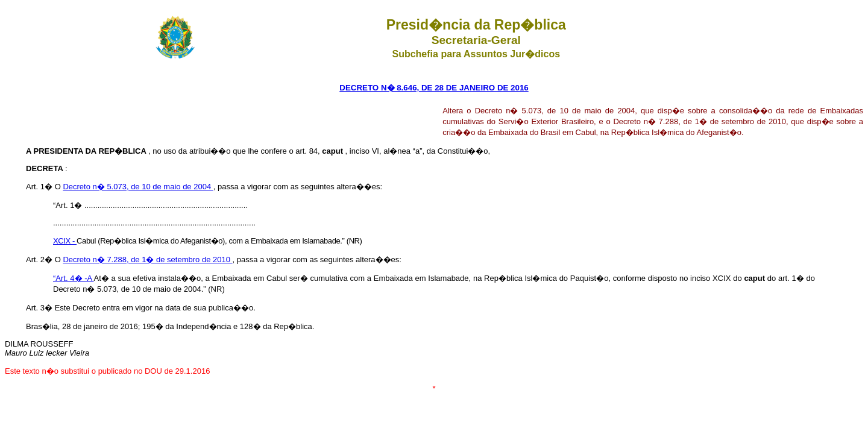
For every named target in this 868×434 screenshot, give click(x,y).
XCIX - (65, 241)
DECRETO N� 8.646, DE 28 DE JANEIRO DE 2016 (434, 88)
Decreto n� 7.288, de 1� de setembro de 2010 (147, 259)
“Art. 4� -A (74, 278)
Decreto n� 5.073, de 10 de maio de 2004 (138, 187)
